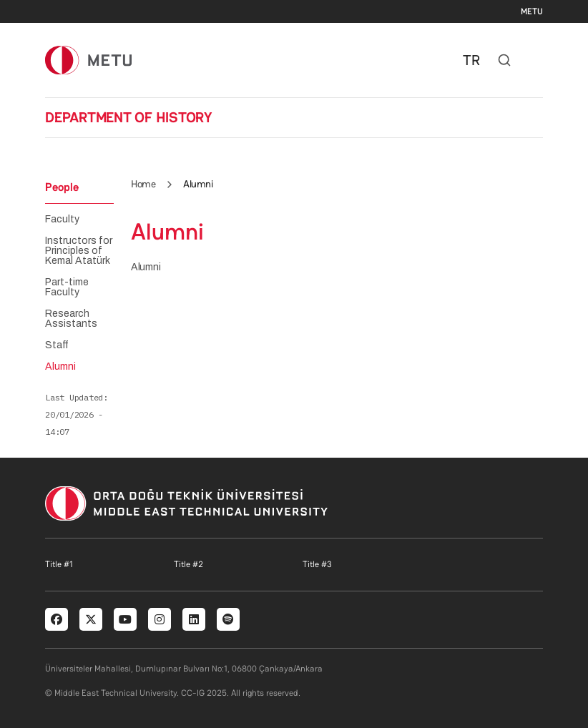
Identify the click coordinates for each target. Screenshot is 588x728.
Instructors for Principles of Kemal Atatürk (79, 251)
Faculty (62, 220)
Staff (57, 345)
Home (143, 184)
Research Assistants (71, 319)
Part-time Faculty (67, 287)
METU (532, 11)
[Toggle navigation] (536, 60)
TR (471, 60)
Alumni (60, 367)
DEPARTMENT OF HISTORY (129, 117)
